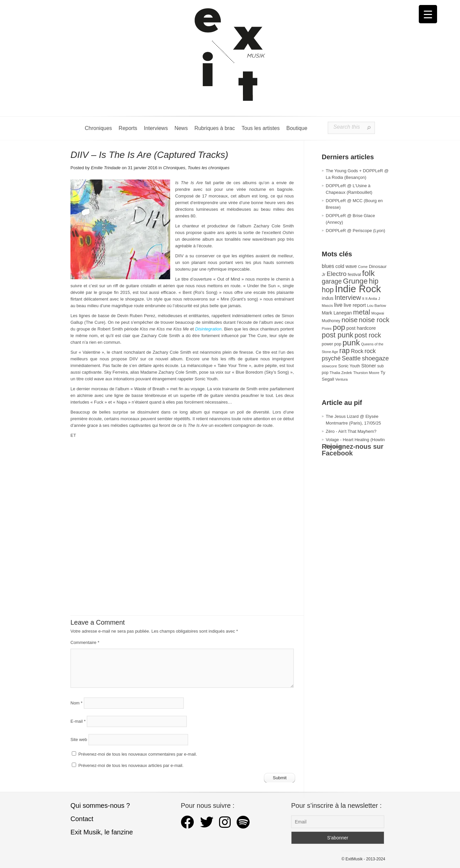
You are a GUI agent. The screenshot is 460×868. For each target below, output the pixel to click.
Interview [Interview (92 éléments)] (348, 298)
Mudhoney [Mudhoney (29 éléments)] (331, 321)
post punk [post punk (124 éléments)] (338, 335)
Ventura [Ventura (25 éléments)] (342, 379)
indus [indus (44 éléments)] (328, 298)
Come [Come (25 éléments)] (363, 267)
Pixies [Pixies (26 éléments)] (327, 328)
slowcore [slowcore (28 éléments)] (329, 366)
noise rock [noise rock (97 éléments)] (374, 320)
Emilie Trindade (106, 168)
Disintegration (208, 329)
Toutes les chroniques (208, 168)
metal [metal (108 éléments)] (361, 312)
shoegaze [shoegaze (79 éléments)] (375, 358)
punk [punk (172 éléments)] (351, 343)
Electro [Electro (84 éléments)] (337, 274)
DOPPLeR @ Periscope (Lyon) (355, 231)
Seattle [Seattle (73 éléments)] (351, 358)
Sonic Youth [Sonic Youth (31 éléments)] (349, 366)
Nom (76, 703)
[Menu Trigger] (428, 14)
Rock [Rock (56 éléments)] (357, 351)
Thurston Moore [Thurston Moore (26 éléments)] (366, 373)
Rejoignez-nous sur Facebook (353, 450)
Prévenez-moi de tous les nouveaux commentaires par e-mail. (138, 754)
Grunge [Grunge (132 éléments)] (355, 281)
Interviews (156, 128)
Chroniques (98, 128)
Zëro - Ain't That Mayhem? (351, 431)
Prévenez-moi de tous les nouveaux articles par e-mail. (131, 765)
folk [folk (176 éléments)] (368, 273)
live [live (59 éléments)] (338, 305)
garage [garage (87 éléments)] (332, 281)
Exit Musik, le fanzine (102, 832)
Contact (82, 819)
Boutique (297, 128)
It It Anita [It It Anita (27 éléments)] (370, 299)
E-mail (78, 721)
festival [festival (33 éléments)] (354, 274)
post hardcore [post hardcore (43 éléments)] (361, 328)
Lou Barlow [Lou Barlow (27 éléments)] (376, 306)
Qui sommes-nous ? (100, 806)
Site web (79, 740)
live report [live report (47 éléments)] (355, 305)
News (181, 128)
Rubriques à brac (215, 128)
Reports (128, 128)
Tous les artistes (261, 128)
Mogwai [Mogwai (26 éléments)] (378, 313)
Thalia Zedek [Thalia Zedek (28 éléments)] (341, 372)
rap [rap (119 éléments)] (345, 351)
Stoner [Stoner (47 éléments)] (369, 366)
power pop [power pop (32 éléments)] (332, 344)
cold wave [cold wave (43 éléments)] (346, 266)
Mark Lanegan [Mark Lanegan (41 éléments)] (337, 313)
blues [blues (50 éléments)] (328, 266)
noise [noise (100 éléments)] (349, 320)
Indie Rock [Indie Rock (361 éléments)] (358, 289)
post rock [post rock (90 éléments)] (368, 335)
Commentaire (85, 642)
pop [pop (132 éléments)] (339, 327)
